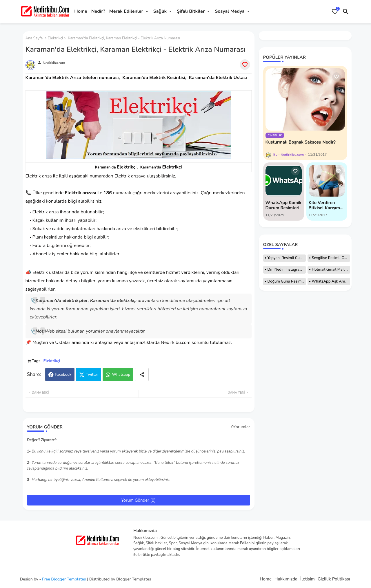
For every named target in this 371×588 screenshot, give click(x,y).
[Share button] (142, 374)
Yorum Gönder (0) (138, 500)
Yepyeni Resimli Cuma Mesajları (287, 258)
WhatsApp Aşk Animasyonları (331, 281)
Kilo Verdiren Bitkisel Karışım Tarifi (324, 205)
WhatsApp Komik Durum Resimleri (283, 205)
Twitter (92, 375)
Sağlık (160, 11)
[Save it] (245, 65)
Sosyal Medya (230, 11)
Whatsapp (121, 375)
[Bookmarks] (335, 12)
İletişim (308, 579)
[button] (346, 12)
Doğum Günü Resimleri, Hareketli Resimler (287, 281)
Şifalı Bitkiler (191, 11)
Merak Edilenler (126, 11)
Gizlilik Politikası (334, 579)
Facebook (63, 375)
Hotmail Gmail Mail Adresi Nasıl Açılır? (331, 270)
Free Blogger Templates (64, 579)
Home (81, 11)
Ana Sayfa (34, 38)
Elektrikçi (55, 38)
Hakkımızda (286, 579)
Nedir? (98, 11)
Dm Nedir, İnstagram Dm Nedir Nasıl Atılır (287, 270)
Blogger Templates (134, 579)
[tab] (81, 12)
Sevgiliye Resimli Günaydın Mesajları (331, 258)
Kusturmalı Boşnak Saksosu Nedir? (301, 142)
